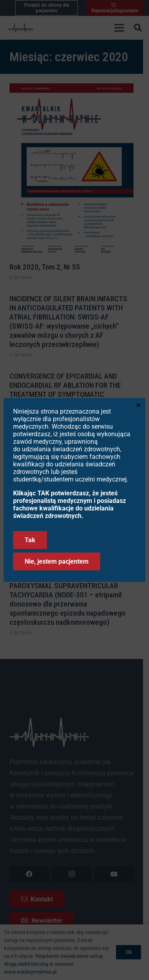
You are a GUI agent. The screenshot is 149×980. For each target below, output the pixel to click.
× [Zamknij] (138, 404)
